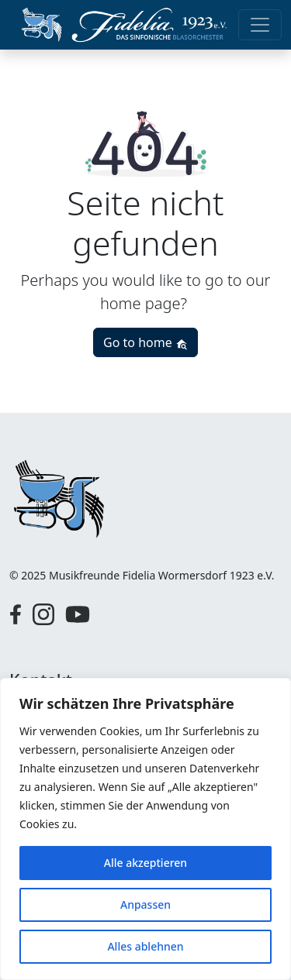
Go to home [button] (145, 342)
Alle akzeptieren (145, 863)
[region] (145, 829)
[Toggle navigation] (260, 25)
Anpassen (145, 904)
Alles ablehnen (145, 946)
